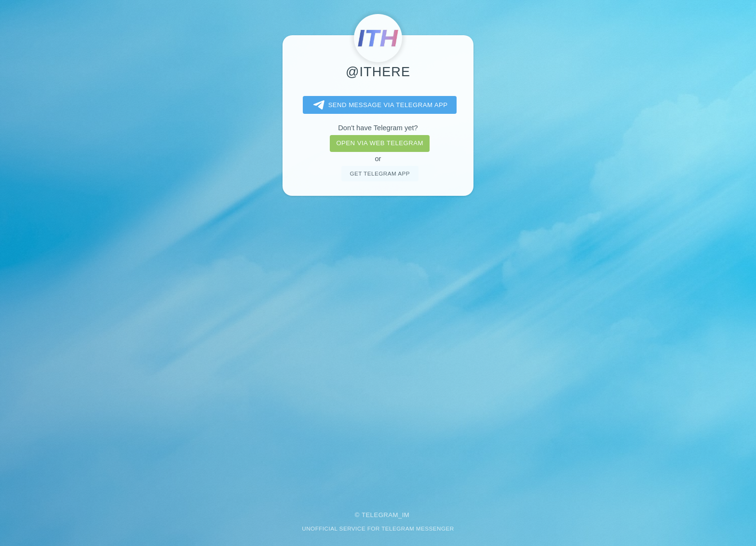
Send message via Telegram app (379, 105)
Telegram (380, 515)
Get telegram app (379, 173)
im (406, 515)
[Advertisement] (378, 347)
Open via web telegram (379, 143)
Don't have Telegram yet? (378, 128)
